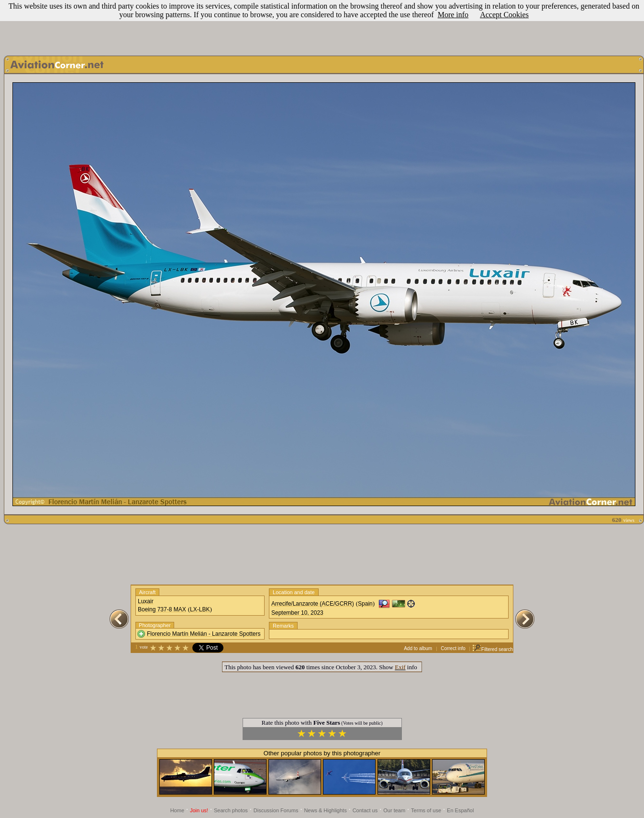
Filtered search (493, 649)
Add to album (418, 648)
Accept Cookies (504, 15)
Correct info (453, 648)
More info (453, 15)
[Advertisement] (322, 25)
